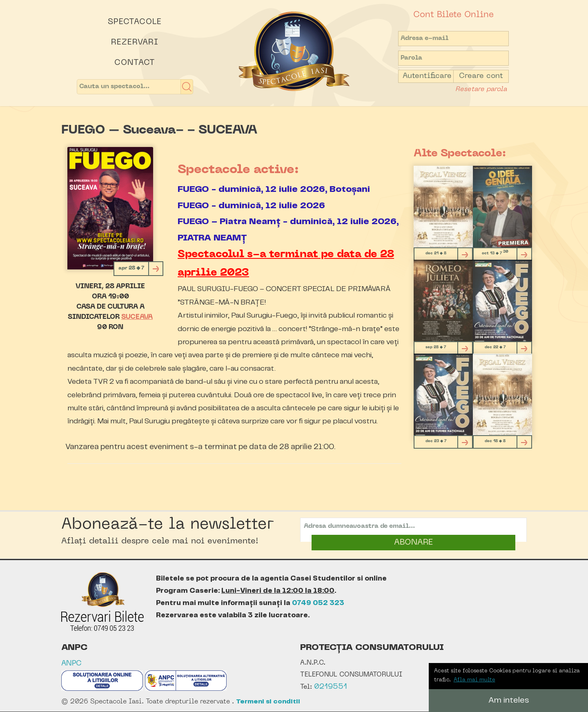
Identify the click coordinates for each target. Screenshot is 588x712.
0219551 (331, 687)
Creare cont (481, 76)
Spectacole (135, 22)
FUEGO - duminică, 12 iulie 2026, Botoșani (274, 189)
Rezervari (135, 42)
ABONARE (413, 543)
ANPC (71, 664)
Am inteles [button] (509, 700)
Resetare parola (481, 89)
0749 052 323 (318, 603)
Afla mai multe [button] (474, 680)
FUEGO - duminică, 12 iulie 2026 (251, 206)
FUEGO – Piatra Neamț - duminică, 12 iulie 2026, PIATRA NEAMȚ (288, 230)
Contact (135, 63)
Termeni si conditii (268, 702)
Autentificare (427, 76)
